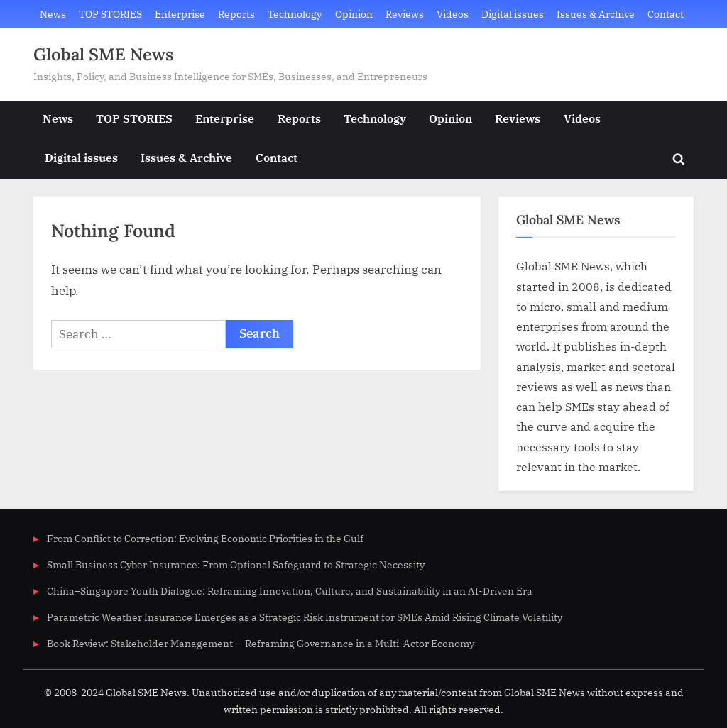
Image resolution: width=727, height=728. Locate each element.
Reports (236, 14)
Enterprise (180, 14)
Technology (295, 14)
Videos (453, 14)
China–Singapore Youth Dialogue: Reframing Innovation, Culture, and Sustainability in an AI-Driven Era (290, 591)
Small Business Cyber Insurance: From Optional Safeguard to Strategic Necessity (236, 564)
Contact (666, 14)
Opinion (354, 14)
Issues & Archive (596, 14)
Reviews (405, 14)
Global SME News (103, 54)
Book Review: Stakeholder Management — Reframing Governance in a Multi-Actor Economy (261, 643)
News (53, 14)
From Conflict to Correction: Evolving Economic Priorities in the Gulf (205, 538)
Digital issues (513, 14)
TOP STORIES (110, 14)
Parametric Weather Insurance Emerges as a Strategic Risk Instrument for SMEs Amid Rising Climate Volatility (305, 617)
